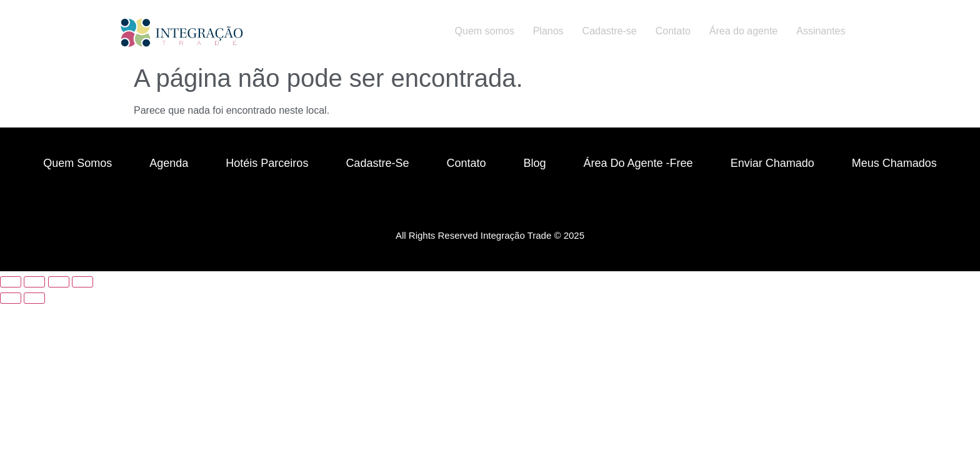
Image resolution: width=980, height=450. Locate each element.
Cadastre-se (610, 31)
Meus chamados (894, 163)
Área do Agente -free (638, 163)
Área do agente (743, 31)
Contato (673, 31)
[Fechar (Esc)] (82, 282)
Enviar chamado (772, 163)
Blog (534, 163)
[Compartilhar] (59, 282)
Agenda (169, 163)
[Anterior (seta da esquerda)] (11, 298)
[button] (824, 31)
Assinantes (821, 31)
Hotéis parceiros (267, 163)
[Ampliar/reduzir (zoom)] (11, 282)
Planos (548, 31)
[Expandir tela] (34, 282)
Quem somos (485, 31)
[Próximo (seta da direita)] (34, 298)
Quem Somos (77, 163)
